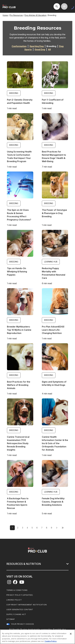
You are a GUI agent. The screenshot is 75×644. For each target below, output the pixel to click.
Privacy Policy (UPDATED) (20, 595)
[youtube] (22, 583)
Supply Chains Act (16, 614)
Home (5, 15)
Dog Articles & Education (35, 15)
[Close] (71, 634)
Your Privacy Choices (22, 624)
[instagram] (9, 583)
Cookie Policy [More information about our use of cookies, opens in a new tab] (51, 641)
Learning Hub (51, 262)
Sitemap (11, 619)
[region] (37, 637)
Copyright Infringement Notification (27, 605)
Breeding (14, 93)
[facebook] (15, 583)
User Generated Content (20, 610)
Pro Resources (16, 15)
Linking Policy (14, 600)
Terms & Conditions (17, 590)
